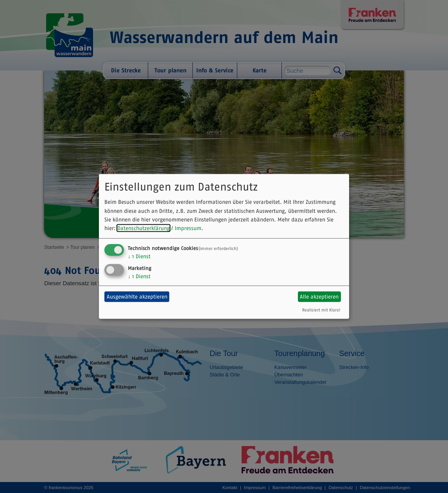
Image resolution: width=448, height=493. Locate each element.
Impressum (188, 228)
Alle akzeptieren (319, 297)
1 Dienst (139, 256)
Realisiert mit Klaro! (321, 309)
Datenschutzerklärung (143, 228)
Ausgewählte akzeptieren (137, 297)
